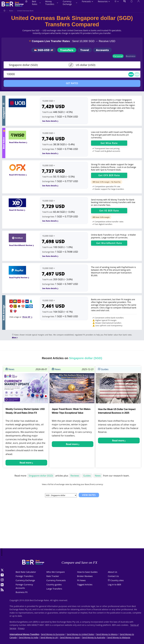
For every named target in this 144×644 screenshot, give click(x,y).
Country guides (54, 584)
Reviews (75, 476)
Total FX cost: (47, 112)
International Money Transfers (24, 634)
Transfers (67, 50)
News (10, 369)
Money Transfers (52, 3)
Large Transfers (54, 589)
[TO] (104, 65)
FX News (81, 580)
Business (131, 56)
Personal (118, 56)
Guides (103, 369)
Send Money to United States (80, 634)
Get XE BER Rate (109, 211)
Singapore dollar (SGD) (41, 476)
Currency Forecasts (56, 580)
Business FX (22, 592)
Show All (26, 317)
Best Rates (36, 3)
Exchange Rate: (48, 117)
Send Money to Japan (70, 637)
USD (137, 74)
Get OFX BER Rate (109, 175)
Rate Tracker (53, 576)
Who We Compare (56, 572)
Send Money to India (29, 637)
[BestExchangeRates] (12, 4)
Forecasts (87, 1)
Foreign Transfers (24, 576)
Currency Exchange (70, 3)
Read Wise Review (17, 142)
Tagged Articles (85, 584)
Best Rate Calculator (26, 572)
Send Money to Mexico (107, 634)
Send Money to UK (49, 637)
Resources (104, 1)
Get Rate (109, 143)
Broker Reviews (85, 576)
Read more (26, 463)
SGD (131, 74)
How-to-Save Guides (87, 572)
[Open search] (125, 4)
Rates (11, 11)
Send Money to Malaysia (119, 637)
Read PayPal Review (18, 277)
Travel (85, 50)
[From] (36, 65)
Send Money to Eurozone (53, 634)
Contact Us (113, 576)
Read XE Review (16, 210)
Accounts (102, 50)
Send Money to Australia (94, 637)
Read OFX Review (17, 175)
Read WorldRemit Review (21, 245)
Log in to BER (114, 584)
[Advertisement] (72, 525)
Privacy (21, 628)
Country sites (117, 580)
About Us (112, 572)
